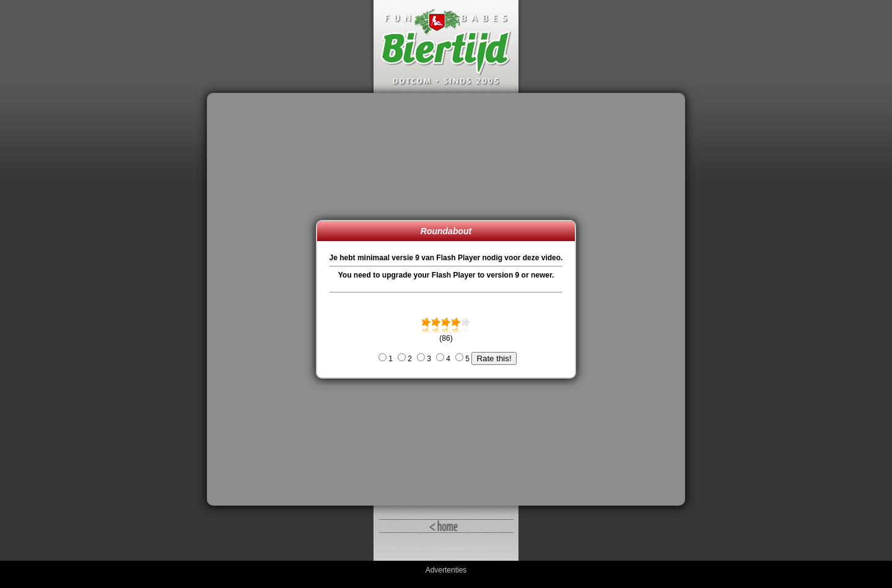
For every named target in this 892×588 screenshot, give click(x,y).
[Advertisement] (265, 299)
